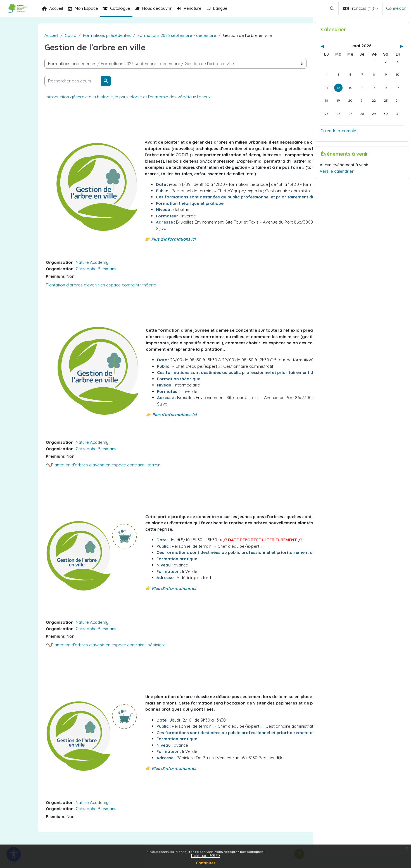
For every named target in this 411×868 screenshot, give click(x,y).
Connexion (396, 8)
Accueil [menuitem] (52, 8)
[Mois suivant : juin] (391, 60)
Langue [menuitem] (217, 8)
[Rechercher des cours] (48, 81)
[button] (332, 8)
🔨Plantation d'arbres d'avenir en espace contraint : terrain (79, 487)
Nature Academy (67, 281)
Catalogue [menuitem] (116, 8)
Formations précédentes (82, 35)
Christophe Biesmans (71, 287)
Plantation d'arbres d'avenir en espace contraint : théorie (76, 304)
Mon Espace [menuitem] (83, 8)
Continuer (206, 863)
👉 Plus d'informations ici (146, 258)
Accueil (27, 35)
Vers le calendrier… (338, 185)
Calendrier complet (339, 144)
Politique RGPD (206, 856)
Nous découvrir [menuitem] (153, 8)
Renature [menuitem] (189, 8)
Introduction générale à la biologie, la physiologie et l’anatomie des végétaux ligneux (104, 97)
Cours (46, 35)
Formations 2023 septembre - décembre (152, 35)
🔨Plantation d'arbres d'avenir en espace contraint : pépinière (81, 667)
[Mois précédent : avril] (333, 60)
